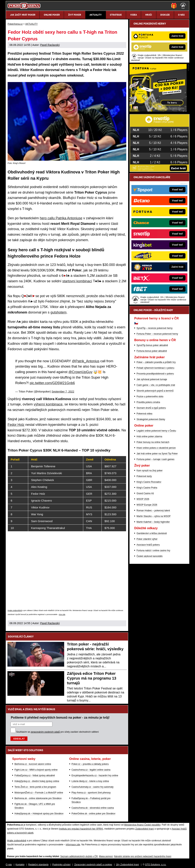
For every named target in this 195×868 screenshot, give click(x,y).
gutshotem (58, 312)
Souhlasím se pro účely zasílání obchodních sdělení (58, 732)
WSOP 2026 (143, 499)
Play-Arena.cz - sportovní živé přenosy (91, 793)
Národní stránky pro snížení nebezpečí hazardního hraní (143, 856)
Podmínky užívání (61, 865)
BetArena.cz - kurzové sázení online (33, 764)
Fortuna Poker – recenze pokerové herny (157, 334)
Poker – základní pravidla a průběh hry (156, 362)
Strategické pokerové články (151, 419)
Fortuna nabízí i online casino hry (153, 550)
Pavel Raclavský (50, 45)
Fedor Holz (16, 425)
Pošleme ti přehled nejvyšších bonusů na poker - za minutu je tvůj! (60, 717)
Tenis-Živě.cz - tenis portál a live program (35, 787)
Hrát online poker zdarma (149, 436)
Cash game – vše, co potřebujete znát (156, 385)
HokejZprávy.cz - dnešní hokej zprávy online (37, 781)
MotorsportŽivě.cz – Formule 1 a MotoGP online (39, 793)
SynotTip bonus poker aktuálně (152, 345)
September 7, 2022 (63, 392)
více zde (62, 614)
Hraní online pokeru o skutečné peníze (156, 448)
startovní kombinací (77, 281)
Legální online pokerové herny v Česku (156, 431)
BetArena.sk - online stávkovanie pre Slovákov (38, 798)
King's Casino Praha (147, 488)
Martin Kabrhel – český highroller (153, 522)
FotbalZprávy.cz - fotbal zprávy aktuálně (35, 775)
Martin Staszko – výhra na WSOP (154, 516)
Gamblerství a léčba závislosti (152, 533)
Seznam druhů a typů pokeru (151, 408)
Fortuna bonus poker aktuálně (152, 351)
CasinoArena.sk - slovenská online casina (93, 808)
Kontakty (20, 865)
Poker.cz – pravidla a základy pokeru (90, 764)
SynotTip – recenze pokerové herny (155, 328)
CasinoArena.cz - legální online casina (91, 770)
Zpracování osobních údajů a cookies (93, 865)
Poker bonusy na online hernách (153, 442)
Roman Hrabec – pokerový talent (153, 511)
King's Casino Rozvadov (149, 482)
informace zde (73, 845)
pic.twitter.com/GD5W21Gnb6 (52, 383)
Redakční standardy (38, 865)
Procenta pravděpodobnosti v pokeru (155, 374)
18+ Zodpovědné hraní (127, 865)
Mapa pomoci (106, 856)
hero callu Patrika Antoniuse (61, 218)
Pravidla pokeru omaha (148, 402)
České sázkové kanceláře (150, 556)
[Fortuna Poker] (158, 111)
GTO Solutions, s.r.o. (156, 865)
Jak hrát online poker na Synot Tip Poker (157, 454)
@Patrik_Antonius (86, 361)
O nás (9, 865)
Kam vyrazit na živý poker (150, 471)
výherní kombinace (48, 404)
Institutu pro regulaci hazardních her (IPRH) (81, 829)
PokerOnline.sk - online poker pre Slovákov (94, 814)
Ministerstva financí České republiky (142, 825)
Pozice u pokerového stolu (150, 397)
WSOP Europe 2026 (147, 505)
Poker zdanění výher (147, 539)
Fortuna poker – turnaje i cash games (155, 459)
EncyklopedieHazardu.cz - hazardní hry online (95, 775)
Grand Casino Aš (145, 493)
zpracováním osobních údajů (45, 732)
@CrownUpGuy (80, 372)
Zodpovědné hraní (144, 829)
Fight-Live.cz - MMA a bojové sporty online (36, 770)
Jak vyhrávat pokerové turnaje (152, 379)
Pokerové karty (144, 476)
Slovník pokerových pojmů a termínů (155, 391)
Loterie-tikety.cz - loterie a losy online (90, 781)
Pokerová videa (144, 414)
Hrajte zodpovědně (15, 610)
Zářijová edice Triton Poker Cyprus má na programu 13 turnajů (92, 678)
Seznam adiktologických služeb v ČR (79, 856)
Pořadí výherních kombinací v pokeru (155, 368)
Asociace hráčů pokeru (148, 545)
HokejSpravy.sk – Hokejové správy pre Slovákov (39, 814)
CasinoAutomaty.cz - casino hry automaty (93, 787)
